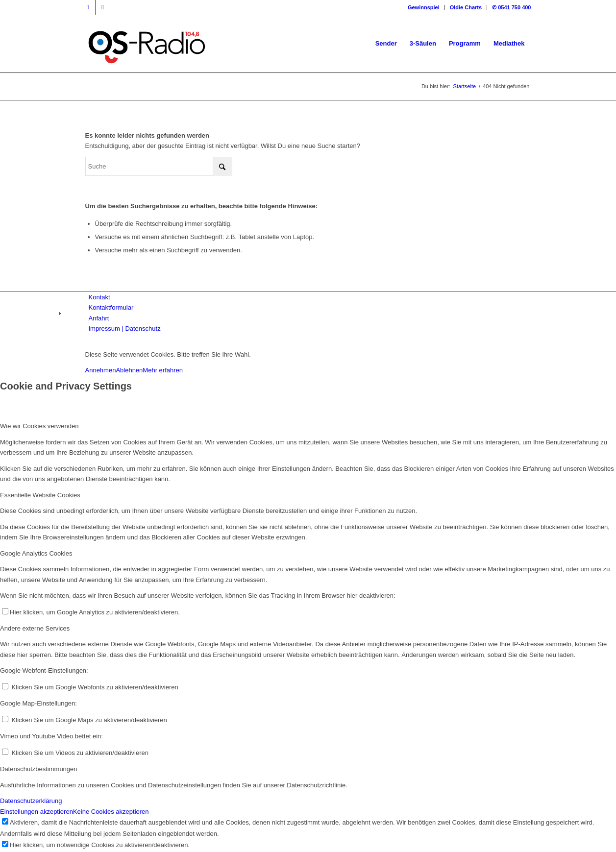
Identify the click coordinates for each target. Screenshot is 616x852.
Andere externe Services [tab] (35, 628)
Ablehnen (129, 370)
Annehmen (101, 370)
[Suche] (159, 166)
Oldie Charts (466, 7)
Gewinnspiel (424, 7)
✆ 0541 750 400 (511, 7)
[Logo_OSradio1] (148, 44)
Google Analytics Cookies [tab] (36, 553)
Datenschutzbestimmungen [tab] (39, 769)
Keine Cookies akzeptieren (111, 812)
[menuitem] (424, 7)
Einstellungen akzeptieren (37, 812)
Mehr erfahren (163, 370)
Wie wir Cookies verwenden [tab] (39, 426)
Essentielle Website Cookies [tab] (40, 495)
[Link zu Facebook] (88, 7)
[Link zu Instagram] (103, 7)
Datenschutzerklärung (31, 801)
